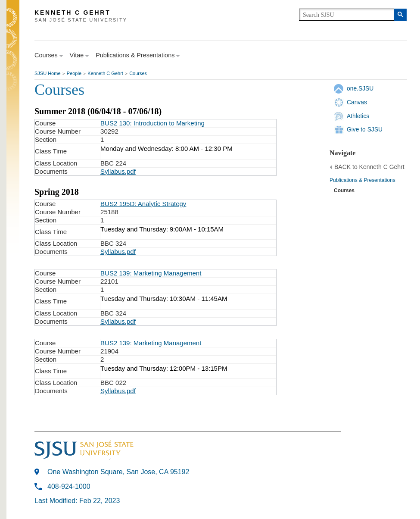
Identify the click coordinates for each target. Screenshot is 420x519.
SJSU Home (48, 73)
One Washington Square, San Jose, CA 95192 (118, 472)
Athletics (358, 116)
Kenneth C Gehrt (105, 73)
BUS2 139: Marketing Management (151, 273)
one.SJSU (360, 88)
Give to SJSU (365, 129)
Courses (138, 73)
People (74, 73)
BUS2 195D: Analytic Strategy (143, 204)
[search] (347, 15)
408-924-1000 (69, 486)
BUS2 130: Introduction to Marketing (152, 123)
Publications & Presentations (362, 180)
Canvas (357, 102)
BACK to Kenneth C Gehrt (369, 167)
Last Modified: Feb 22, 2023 (77, 501)
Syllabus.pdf (118, 171)
